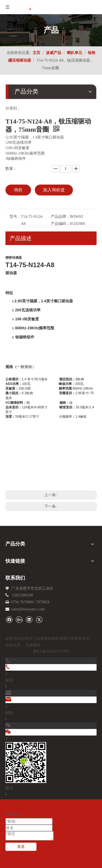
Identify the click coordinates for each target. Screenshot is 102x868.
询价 (18, 190)
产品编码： (60, 224)
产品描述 (21, 238)
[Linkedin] (29, 620)
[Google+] (19, 620)
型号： (15, 217)
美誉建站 (33, 645)
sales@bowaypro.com (28, 609)
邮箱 (9, 713)
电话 (9, 680)
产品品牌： (60, 217)
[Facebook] (9, 620)
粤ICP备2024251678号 (51, 651)
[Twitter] (39, 620)
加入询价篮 (54, 190)
